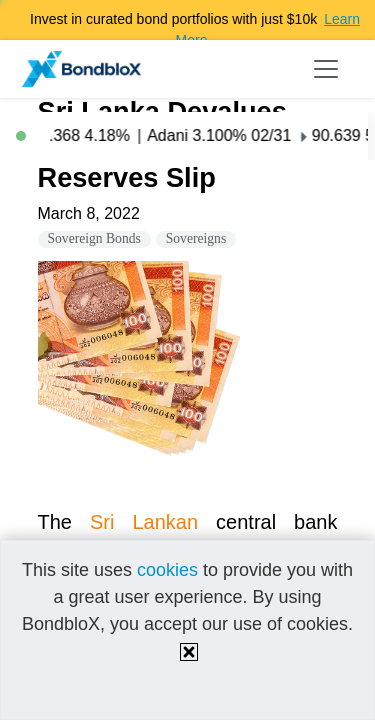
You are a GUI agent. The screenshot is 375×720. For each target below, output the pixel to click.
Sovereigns (196, 238)
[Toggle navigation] (326, 69)
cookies (167, 570)
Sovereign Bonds (94, 238)
